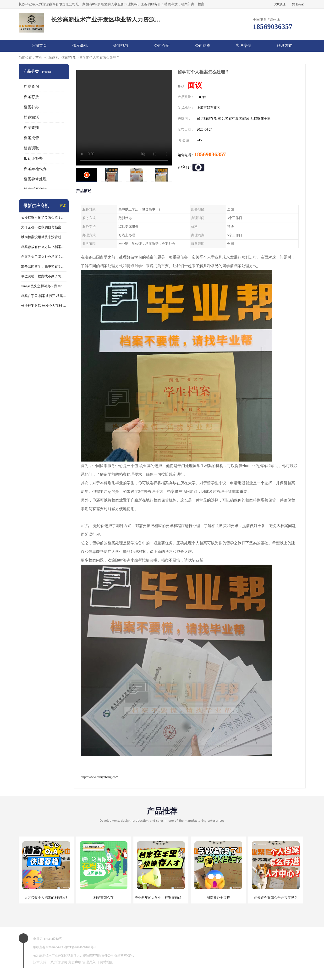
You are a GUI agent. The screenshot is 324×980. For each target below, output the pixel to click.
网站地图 (107, 962)
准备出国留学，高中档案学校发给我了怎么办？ (44, 267)
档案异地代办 (35, 169)
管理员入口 (91, 962)
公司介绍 (162, 46)
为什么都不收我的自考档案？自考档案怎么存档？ (44, 227)
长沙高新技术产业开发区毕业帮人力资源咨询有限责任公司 (73, 955)
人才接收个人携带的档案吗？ (46, 898)
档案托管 (31, 138)
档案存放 (69, 58)
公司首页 (39, 46)
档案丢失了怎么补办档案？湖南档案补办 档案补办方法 (44, 257)
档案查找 (31, 128)
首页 (39, 58)
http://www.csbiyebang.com (100, 777)
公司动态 (203, 46)
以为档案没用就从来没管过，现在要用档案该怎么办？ (44, 237)
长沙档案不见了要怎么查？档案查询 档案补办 (44, 217)
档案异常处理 (35, 179)
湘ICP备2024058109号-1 (80, 947)
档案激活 (31, 117)
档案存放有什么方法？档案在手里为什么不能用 (44, 247)
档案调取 (31, 148)
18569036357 (210, 154)
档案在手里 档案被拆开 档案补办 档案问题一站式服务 (44, 296)
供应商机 (80, 46)
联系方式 (285, 46)
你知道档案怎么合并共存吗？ (276, 898)
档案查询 (31, 86)
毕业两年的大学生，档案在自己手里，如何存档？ (171, 898)
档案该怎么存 (104, 898)
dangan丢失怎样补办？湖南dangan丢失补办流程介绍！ (44, 286)
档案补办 (31, 107)
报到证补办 (33, 158)
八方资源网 (59, 962)
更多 (63, 206)
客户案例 (244, 46)
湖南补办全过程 (218, 898)
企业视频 (121, 46)
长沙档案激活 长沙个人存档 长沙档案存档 (44, 306)
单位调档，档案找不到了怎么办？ (44, 276)
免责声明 (75, 962)
